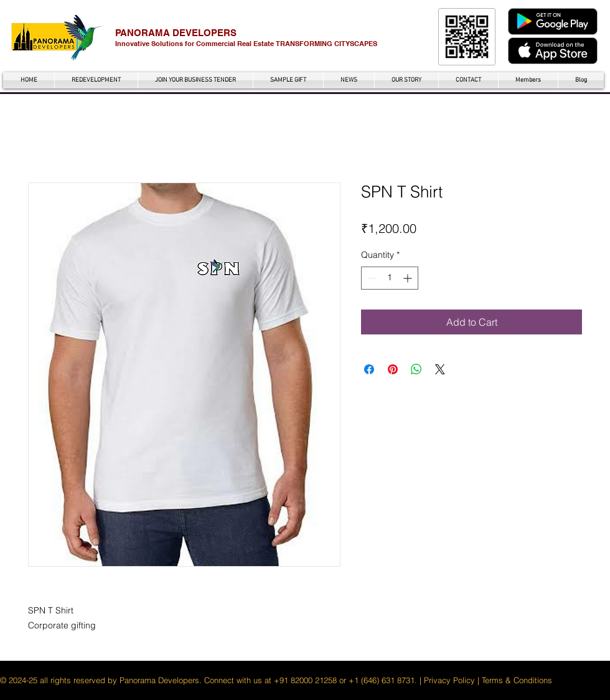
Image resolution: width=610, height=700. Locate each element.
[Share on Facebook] (369, 369)
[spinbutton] (390, 278)
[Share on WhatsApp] (416, 369)
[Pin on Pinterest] (393, 369)
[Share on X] (440, 369)
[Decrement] (371, 278)
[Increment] (409, 278)
